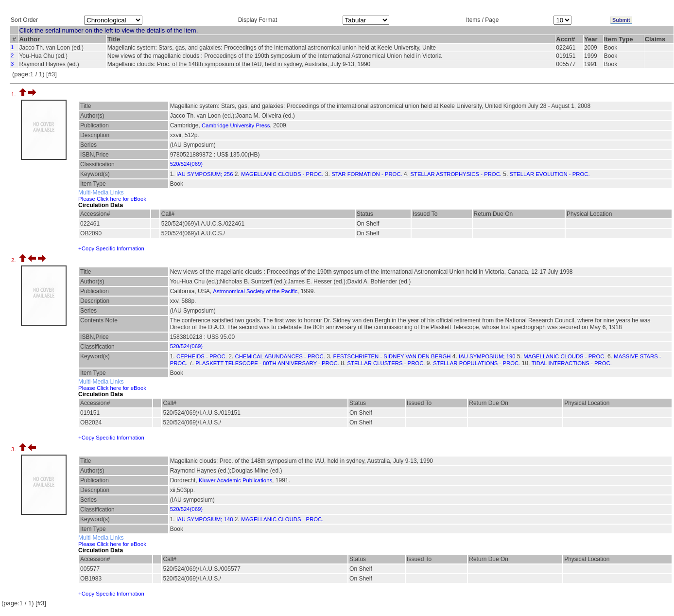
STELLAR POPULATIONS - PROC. (476, 363)
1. (14, 94)
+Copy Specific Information (111, 248)
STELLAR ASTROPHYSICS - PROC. (456, 174)
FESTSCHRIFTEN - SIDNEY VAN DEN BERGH (392, 356)
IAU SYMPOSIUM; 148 (205, 519)
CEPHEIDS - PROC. (202, 356)
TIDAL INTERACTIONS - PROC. (572, 363)
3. (14, 449)
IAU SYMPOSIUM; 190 (487, 356)
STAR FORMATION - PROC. (367, 174)
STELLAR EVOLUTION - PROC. (550, 174)
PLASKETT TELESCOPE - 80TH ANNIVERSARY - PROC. (267, 363)
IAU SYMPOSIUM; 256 (205, 174)
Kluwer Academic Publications (235, 480)
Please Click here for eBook (112, 199)
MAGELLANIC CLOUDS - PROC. (282, 174)
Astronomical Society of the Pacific (255, 291)
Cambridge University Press (236, 125)
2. (14, 260)
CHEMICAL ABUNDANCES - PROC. (280, 356)
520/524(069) (186, 164)
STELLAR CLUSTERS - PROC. (386, 363)
